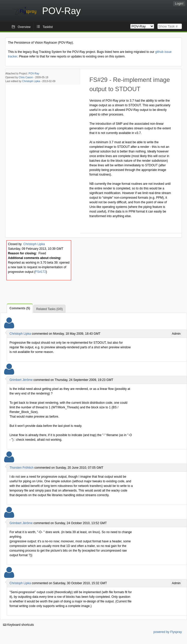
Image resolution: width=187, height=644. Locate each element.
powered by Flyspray (168, 632)
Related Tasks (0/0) (49, 309)
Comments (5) (20, 308)
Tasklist (48, 27)
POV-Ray (34, 74)
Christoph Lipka (31, 81)
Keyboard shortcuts (18, 625)
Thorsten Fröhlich (21, 468)
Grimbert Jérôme (21, 380)
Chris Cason (26, 77)
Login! (179, 4)
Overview (24, 27)
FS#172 (41, 272)
